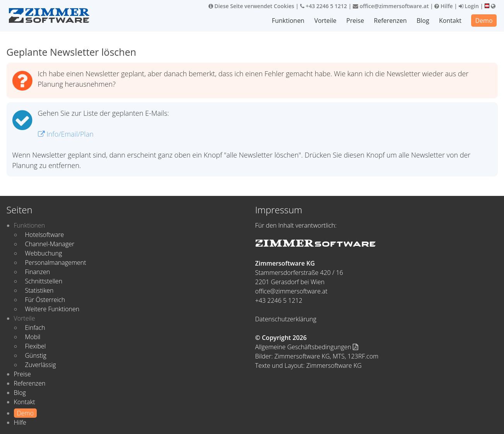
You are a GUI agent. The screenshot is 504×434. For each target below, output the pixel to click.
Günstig (36, 355)
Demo (484, 21)
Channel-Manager (50, 244)
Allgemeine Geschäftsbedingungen (307, 347)
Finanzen (38, 272)
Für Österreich (45, 300)
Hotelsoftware (45, 235)
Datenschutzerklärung (286, 319)
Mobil (33, 337)
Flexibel (36, 346)
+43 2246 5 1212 (324, 6)
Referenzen (390, 21)
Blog (423, 21)
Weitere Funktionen (52, 309)
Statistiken (39, 290)
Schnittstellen (44, 281)
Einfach (35, 328)
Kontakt (450, 21)
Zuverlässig (41, 365)
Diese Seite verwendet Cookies (251, 6)
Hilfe (443, 6)
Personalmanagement (56, 262)
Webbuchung (44, 253)
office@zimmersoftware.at (391, 6)
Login (469, 6)
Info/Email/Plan (66, 134)
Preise (355, 21)
